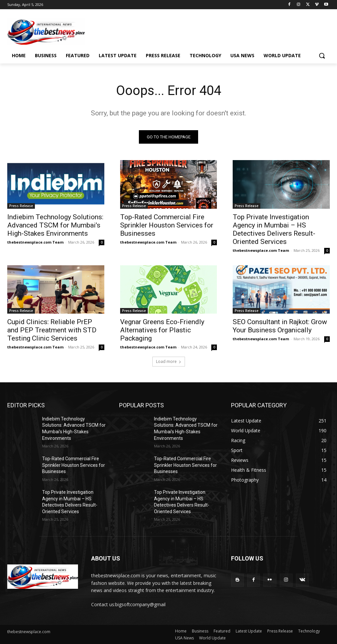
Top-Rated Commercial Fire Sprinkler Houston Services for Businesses (167, 225)
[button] (322, 56)
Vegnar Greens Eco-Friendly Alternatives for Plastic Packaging (162, 330)
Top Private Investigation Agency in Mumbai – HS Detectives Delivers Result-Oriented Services (274, 229)
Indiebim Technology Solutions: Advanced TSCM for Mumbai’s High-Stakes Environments (55, 225)
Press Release (21, 206)
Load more (169, 361)
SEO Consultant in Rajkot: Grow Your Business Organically (280, 326)
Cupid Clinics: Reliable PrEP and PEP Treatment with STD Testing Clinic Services (52, 330)
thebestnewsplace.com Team (35, 242)
